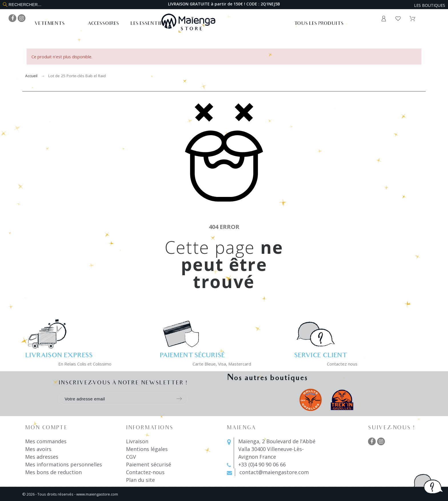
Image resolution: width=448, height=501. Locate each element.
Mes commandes (46, 441)
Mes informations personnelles (64, 464)
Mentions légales (147, 449)
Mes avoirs (38, 449)
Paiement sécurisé (149, 464)
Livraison (137, 441)
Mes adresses (42, 457)
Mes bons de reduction (53, 472)
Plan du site (140, 480)
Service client (320, 356)
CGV (131, 457)
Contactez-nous (145, 472)
